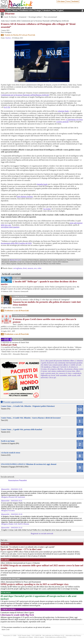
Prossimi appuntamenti (13, 402)
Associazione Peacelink (17, 480)
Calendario (46, 10)
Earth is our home (8, 441)
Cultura (8, 10)
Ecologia (38, 10)
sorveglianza (18, 268)
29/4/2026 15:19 (16, 514)
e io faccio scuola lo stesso (11, 453)
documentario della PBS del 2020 (16, 243)
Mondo (15, 10)
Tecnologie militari (35, 17)
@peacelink (5, 489)
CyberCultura (20, 296)
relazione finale (63, 111)
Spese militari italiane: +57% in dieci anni (21, 549)
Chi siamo (61, 1)
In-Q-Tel (7, 107)
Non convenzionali (50, 17)
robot (39, 268)
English (60, 10)
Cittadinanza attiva (26, 10)
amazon (30, 268)
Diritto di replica (39, 637)
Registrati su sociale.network (42, 533)
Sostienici (75, 1)
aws (35, 268)
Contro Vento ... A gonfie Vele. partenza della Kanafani (21, 429)
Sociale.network (7, 477)
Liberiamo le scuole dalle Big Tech (17, 615)
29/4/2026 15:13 (16, 528)
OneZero (8, 38)
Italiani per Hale (9, 345)
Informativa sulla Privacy (73, 635)
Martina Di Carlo (19, 35)
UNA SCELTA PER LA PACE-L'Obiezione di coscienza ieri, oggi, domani (29, 464)
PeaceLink (32, 35)
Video (54, 10)
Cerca (68, 1)
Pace (2, 10)
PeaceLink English (10, 579)
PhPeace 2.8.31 (59, 635)
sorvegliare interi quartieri (10, 227)
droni (25, 268)
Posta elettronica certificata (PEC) (56, 637)
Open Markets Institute (25, 197)
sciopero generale (62, 122)
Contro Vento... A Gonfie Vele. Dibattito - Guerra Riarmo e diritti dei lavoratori (31, 418)
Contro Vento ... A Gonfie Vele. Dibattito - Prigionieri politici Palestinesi (28, 406)
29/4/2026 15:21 (16, 501)
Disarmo (10, 14)
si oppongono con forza (74, 119)
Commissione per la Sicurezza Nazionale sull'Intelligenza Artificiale (25, 95)
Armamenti (22, 17)
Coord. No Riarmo (10, 17)
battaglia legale (42, 184)
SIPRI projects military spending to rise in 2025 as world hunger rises (35, 584)
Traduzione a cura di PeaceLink (17, 311)
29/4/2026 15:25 (16, 489)
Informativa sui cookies (26, 637)
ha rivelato (47, 209)
